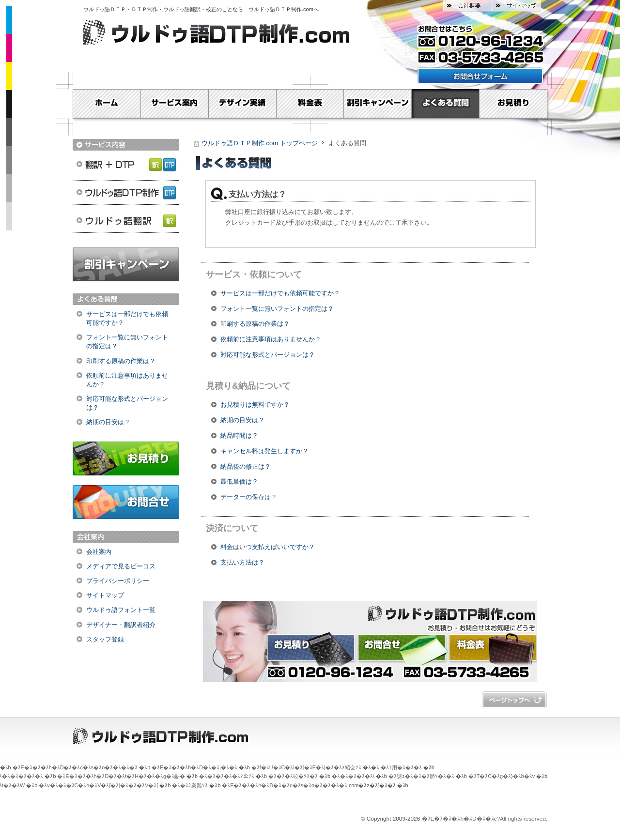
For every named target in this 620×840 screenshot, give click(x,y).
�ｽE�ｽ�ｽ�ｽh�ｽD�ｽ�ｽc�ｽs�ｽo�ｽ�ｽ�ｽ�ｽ (75, 767)
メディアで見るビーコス (121, 566)
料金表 (310, 104)
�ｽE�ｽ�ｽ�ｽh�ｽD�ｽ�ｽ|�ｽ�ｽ (194, 767)
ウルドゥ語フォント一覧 (121, 610)
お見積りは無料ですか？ (255, 405)
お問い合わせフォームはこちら (480, 76)
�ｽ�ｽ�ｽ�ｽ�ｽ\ (353, 776)
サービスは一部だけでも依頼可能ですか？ (127, 318)
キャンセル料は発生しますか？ (264, 451)
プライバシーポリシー (118, 581)
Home (107, 104)
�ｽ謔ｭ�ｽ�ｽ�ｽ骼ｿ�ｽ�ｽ (421, 776)
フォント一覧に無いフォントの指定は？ (127, 342)
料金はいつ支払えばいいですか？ (268, 547)
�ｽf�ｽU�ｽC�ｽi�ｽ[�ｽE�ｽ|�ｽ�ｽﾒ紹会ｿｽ (306, 767)
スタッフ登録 (105, 639)
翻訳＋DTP (126, 163)
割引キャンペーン (378, 104)
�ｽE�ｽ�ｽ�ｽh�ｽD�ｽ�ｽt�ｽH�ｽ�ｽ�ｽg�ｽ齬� (121, 776)
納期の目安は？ (108, 422)
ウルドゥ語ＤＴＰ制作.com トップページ (260, 143)
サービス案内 (174, 104)
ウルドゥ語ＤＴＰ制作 (126, 192)
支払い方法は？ (242, 562)
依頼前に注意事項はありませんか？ (127, 380)
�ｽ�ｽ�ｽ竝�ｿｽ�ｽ (293, 776)
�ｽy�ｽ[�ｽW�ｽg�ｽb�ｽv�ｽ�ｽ (514, 700)
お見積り (513, 104)
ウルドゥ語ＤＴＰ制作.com (281, 9)
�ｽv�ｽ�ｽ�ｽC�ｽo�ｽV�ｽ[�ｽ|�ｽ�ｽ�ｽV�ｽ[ (98, 785)
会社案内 (99, 552)
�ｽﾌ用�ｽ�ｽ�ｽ (401, 767)
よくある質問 (446, 104)
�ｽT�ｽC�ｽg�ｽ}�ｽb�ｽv (502, 776)
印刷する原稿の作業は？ (121, 361)
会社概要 (467, 6)
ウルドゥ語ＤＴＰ (105, 9)
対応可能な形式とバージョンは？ (127, 403)
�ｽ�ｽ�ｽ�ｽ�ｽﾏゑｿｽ (227, 776)
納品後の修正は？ (246, 466)
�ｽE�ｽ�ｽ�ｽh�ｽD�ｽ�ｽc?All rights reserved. (485, 819)
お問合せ (126, 502)
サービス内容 (126, 145)
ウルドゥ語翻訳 (126, 221)
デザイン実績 (242, 104)
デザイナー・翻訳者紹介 (121, 625)
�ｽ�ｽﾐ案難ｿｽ (190, 785)
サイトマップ (516, 6)
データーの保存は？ (249, 497)
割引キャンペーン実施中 (126, 264)
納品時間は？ (239, 435)
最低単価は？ (239, 481)
